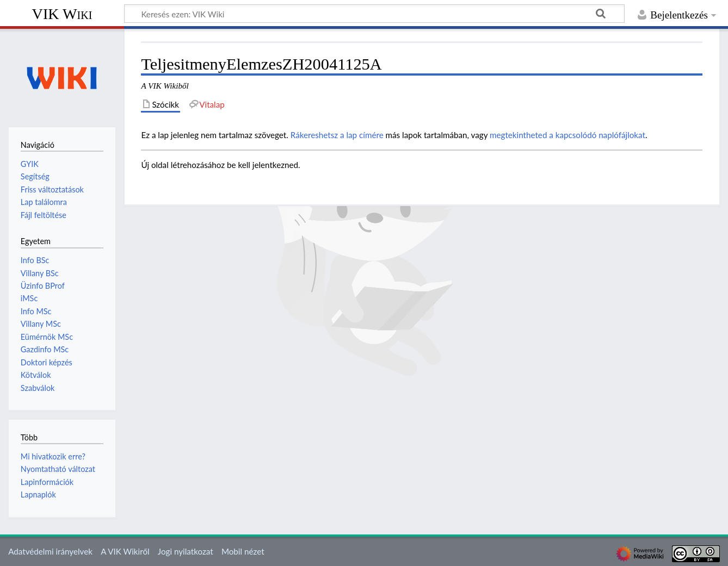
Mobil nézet (243, 551)
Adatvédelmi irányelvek (50, 551)
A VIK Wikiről (125, 551)
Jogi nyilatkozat (186, 551)
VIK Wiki (62, 14)
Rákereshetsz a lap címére (337, 135)
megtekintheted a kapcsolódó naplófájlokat (567, 135)
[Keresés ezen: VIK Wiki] (374, 14)
